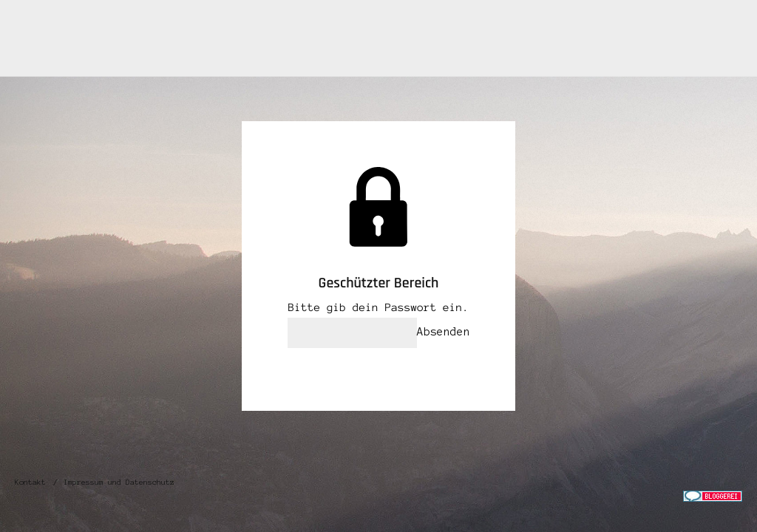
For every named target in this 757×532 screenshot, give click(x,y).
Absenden (444, 332)
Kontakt (30, 482)
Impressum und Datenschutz (119, 482)
